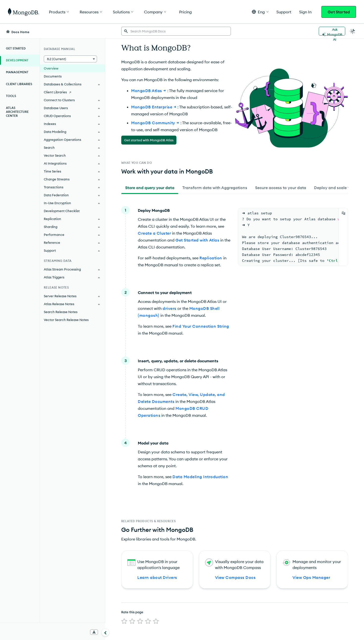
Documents (53, 76)
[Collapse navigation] (105, 632)
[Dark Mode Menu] (353, 31)
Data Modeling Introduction (200, 477)
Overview (51, 68)
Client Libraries (19, 84)
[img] (124, 621)
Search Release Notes (61, 312)
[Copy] (343, 213)
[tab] (150, 188)
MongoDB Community (156, 123)
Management (17, 72)
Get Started (339, 12)
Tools (11, 96)
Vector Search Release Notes (66, 320)
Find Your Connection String (201, 326)
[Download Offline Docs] (94, 632)
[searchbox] (176, 31)
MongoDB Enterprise (154, 107)
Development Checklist (62, 211)
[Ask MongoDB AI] (332, 31)
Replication (211, 258)
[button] (260, 12)
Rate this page (132, 612)
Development (17, 60)
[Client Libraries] (72, 92)
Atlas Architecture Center (17, 112)
